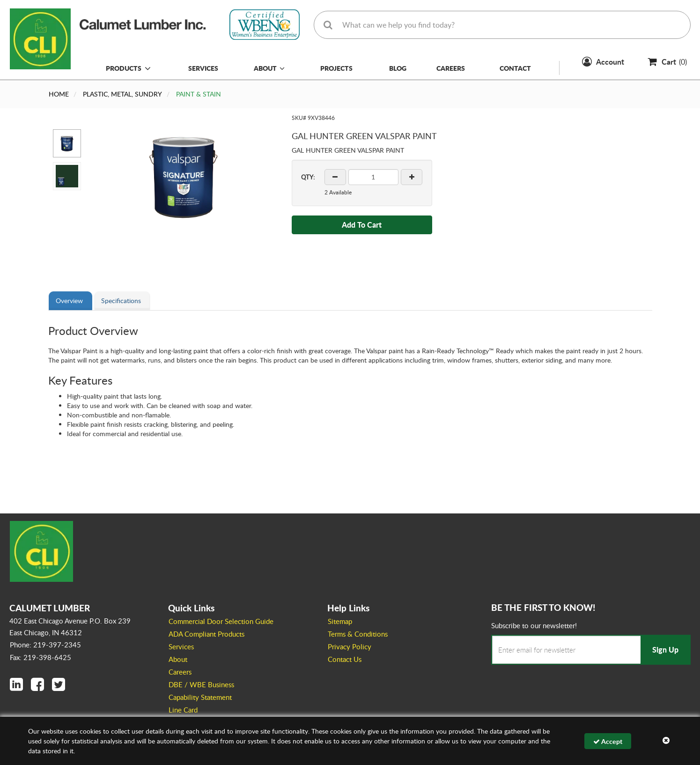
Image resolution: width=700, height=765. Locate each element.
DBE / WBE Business (201, 684)
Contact (515, 68)
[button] (67, 143)
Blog (398, 68)
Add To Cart (362, 225)
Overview (69, 301)
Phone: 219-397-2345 (45, 645)
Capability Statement (200, 697)
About (269, 68)
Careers (451, 68)
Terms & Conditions (358, 634)
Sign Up (665, 650)
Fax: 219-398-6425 (41, 657)
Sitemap (340, 621)
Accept (608, 741)
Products (124, 68)
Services (203, 68)
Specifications (121, 301)
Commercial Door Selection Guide (221, 621)
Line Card (183, 710)
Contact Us (345, 659)
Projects (336, 68)
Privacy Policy (350, 646)
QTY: (308, 177)
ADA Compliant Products (206, 634)
